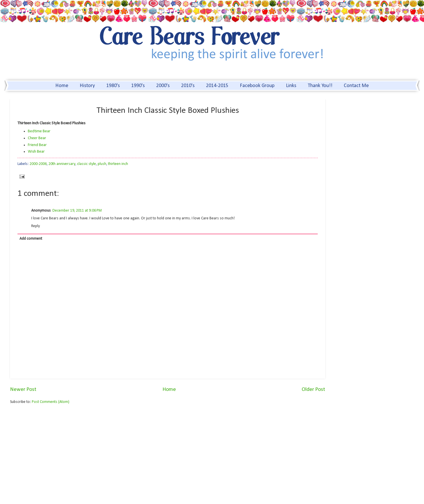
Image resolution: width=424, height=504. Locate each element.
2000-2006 (38, 164)
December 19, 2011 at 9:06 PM (77, 211)
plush (102, 164)
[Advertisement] (58, 453)
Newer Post (23, 390)
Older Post (313, 390)
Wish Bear (36, 152)
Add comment (31, 239)
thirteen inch (118, 164)
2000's (163, 86)
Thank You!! (320, 86)
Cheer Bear (37, 138)
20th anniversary (62, 164)
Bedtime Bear (39, 131)
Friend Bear (37, 145)
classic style (87, 164)
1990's (138, 86)
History (87, 86)
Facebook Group (257, 86)
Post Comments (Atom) (51, 402)
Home (62, 86)
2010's (188, 86)
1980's (113, 86)
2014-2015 (217, 86)
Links (291, 86)
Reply (36, 226)
